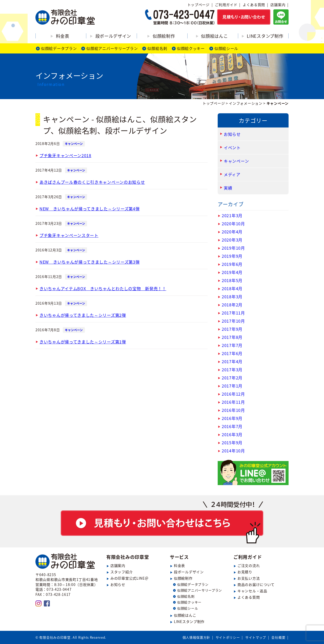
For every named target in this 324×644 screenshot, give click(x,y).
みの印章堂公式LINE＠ (129, 578)
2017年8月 (232, 337)
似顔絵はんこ (214, 36)
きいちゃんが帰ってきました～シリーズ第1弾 (83, 342)
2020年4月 (232, 232)
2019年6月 (232, 264)
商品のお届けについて (256, 584)
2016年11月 (233, 402)
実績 (228, 188)
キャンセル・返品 (252, 591)
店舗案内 (278, 5)
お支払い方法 (249, 578)
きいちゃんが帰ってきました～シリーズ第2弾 (83, 315)
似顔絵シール (226, 48)
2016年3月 (232, 434)
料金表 (63, 36)
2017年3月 (232, 370)
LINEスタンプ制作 (265, 36)
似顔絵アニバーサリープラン (112, 48)
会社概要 (278, 637)
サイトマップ (256, 637)
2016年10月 (233, 410)
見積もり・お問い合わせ (162, 522)
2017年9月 (232, 329)
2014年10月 (233, 451)
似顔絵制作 (164, 36)
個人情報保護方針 (196, 637)
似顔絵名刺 (157, 48)
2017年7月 (232, 345)
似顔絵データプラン (59, 48)
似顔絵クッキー (191, 48)
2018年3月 (232, 297)
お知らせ (232, 134)
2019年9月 (232, 256)
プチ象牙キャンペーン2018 (65, 155)
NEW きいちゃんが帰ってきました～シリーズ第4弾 (90, 209)
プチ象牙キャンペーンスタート (69, 235)
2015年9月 (232, 443)
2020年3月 (232, 240)
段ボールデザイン (113, 36)
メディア (232, 174)
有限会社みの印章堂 (128, 557)
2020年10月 (233, 224)
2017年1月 (232, 386)
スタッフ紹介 (121, 572)
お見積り (245, 572)
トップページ (198, 5)
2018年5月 (232, 280)
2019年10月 (233, 248)
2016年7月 (232, 426)
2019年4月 (232, 272)
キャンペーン (74, 144)
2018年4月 (232, 288)
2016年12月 (233, 394)
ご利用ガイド (226, 5)
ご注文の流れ (249, 565)
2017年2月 (232, 378)
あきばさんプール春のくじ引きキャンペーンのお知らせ (92, 182)
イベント (232, 148)
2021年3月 (232, 215)
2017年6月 (232, 353)
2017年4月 (232, 361)
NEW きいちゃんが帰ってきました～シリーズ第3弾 (90, 262)
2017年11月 (233, 313)
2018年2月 (232, 305)
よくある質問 (254, 5)
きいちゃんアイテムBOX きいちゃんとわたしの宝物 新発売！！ (103, 288)
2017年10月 (233, 321)
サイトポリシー (228, 637)
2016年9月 (232, 418)
